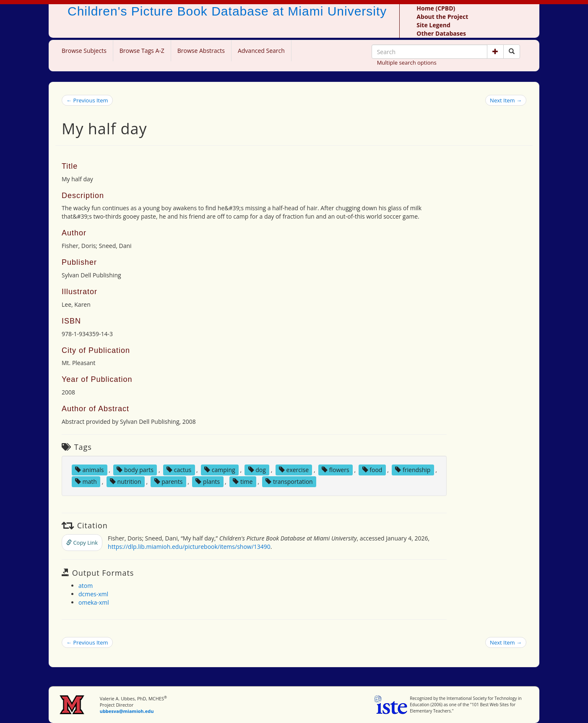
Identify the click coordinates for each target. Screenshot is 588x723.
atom (86, 586)
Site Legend (433, 25)
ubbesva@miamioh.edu (127, 711)
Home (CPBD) (436, 8)
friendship (413, 470)
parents (169, 482)
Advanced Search (261, 51)
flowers (335, 470)
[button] (495, 52)
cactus (179, 470)
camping (220, 470)
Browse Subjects (84, 51)
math (86, 482)
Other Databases (441, 33)
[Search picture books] (512, 52)
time (243, 482)
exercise (294, 470)
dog (257, 470)
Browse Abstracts (201, 51)
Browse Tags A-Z (142, 51)
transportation (289, 482)
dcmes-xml (93, 594)
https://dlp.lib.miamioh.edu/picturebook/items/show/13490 (189, 547)
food (372, 470)
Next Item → (506, 100)
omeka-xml (94, 602)
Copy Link (82, 543)
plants (208, 482)
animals (90, 470)
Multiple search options (407, 63)
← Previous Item (87, 100)
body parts (135, 470)
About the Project (442, 17)
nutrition (126, 482)
